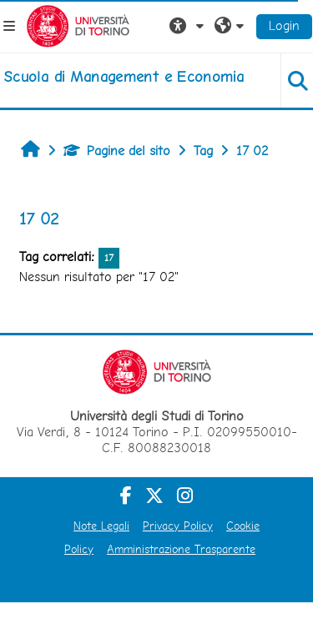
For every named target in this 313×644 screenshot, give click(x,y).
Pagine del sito (117, 151)
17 (109, 258)
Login (284, 25)
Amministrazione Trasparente (181, 549)
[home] (124, 77)
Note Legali (101, 526)
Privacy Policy (178, 526)
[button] (189, 26)
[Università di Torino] (78, 25)
